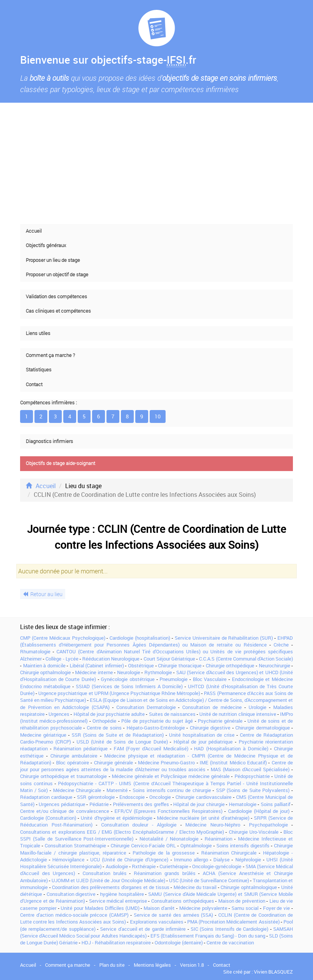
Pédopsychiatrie (252, 776)
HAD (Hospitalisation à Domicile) (231, 748)
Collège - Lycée (62, 659)
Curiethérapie (174, 866)
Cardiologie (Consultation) (48, 818)
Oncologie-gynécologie (217, 866)
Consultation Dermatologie (146, 707)
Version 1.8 (192, 965)
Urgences (59, 714)
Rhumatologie (35, 651)
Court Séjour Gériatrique (169, 659)
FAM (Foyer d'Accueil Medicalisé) (151, 748)
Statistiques (39, 370)
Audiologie (117, 866)
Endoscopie (132, 797)
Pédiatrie (99, 804)
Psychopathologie (268, 825)
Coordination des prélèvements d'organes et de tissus (111, 887)
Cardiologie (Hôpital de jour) (259, 811)
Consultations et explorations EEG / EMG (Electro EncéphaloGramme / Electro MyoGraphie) (122, 832)
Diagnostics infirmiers (49, 441)
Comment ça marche (68, 965)
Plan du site (112, 965)
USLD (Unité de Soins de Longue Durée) (122, 742)
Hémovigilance (68, 859)
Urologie (257, 707)
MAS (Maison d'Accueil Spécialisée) (250, 769)
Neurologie (129, 672)
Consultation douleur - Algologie (139, 825)
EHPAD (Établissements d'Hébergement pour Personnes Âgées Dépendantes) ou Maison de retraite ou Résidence (156, 641)
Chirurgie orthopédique (230, 665)
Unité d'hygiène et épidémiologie (116, 818)
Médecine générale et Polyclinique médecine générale (171, 776)
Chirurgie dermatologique (263, 728)
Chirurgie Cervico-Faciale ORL (143, 845)
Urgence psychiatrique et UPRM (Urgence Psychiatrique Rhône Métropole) (119, 693)
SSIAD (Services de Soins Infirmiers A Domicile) (129, 686)
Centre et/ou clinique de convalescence (65, 811)
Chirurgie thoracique (180, 665)
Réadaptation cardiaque (46, 797)
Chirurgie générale (113, 762)
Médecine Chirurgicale (77, 790)
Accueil (34, 231)
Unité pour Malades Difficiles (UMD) (100, 908)
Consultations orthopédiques (183, 901)
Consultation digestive (71, 894)
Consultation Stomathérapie (75, 845)
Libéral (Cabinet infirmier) (97, 665)
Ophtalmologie (196, 845)
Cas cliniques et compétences (58, 311)
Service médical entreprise (118, 901)
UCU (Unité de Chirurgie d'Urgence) (129, 859)
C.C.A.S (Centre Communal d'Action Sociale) (246, 659)
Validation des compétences (56, 297)
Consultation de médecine (212, 707)
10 (158, 416)
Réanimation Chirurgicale (229, 853)
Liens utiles (38, 333)
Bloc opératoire (73, 762)
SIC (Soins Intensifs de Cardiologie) (229, 929)
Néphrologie (248, 859)
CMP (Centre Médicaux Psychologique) (63, 638)
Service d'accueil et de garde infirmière (143, 929)
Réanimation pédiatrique (81, 748)
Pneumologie (174, 679)
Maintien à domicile (44, 665)
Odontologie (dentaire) (179, 942)
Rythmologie (158, 672)
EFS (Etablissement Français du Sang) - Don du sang (208, 936)
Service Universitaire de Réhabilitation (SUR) (224, 638)
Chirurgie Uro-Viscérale (254, 832)
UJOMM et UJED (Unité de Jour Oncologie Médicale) (108, 880)
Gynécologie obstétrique (128, 679)
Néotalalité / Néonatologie (169, 839)
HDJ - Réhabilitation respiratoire (116, 942)
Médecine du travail (195, 887)
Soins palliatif (275, 804)
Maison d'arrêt (159, 908)
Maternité (117, 790)
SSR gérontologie (96, 797)
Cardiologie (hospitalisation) (140, 638)
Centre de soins (104, 728)
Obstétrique (141, 665)
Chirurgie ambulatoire (74, 756)
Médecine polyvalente (203, 908)
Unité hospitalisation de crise (202, 735)
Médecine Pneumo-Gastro (166, 762)
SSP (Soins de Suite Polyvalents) (253, 790)
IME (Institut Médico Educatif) (233, 762)
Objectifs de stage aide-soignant (60, 463)
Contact (34, 384)
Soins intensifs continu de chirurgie (172, 790)
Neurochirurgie (275, 665)
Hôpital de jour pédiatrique (203, 742)
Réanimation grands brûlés (164, 873)
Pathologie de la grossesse (164, 853)
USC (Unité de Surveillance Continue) (209, 880)
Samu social (245, 908)
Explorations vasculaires (157, 922)
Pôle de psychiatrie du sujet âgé (157, 721)
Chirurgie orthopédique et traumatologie (63, 776)
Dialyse (221, 859)
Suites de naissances (172, 714)
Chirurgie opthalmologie (45, 672)
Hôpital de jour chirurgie (199, 804)
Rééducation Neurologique (111, 659)
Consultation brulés (105, 873)
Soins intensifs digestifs (243, 845)
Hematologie (243, 804)
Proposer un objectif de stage (57, 275)
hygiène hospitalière (122, 894)
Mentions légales (152, 965)
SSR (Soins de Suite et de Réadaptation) (118, 735)
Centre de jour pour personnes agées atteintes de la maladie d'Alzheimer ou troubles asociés (156, 766)
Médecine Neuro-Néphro (213, 825)
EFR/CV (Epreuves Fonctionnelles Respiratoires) (168, 811)
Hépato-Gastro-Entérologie (156, 728)
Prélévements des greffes (141, 804)
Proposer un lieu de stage (53, 260)
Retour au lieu (43, 594)
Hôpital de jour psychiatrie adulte (109, 714)
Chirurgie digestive (210, 728)
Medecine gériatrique (43, 735)
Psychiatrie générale (220, 721)
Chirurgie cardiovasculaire (203, 797)
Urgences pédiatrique (62, 804)
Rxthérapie (144, 866)
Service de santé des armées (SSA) (174, 915)
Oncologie (160, 797)
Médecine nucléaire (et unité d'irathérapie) (203, 818)
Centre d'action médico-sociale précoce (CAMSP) (74, 915)
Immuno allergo (191, 859)
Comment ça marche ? (50, 355)
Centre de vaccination (230, 942)
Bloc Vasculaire (210, 679)
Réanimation (218, 839)
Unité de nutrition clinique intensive (238, 714)
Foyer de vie (277, 908)
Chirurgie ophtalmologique (249, 887)
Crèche (281, 645)
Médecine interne (94, 672)
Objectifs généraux (46, 245)
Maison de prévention (242, 901)
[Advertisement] (156, 163)
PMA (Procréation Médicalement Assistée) (233, 922)
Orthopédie (104, 721)
